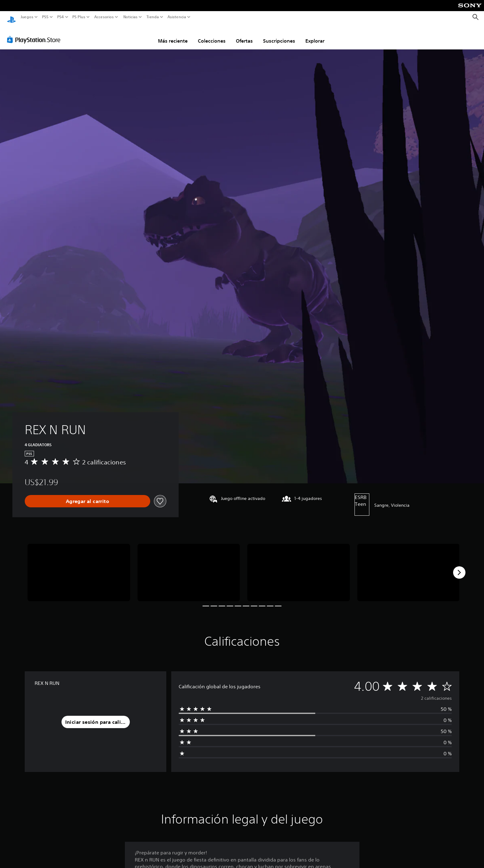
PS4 (60, 17)
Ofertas (244, 35)
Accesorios (104, 17)
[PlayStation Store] (35, 34)
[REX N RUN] (79, 567)
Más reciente (173, 35)
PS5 (45, 17)
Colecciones (212, 35)
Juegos (27, 17)
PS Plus (79, 17)
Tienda (152, 17)
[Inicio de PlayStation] (11, 17)
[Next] (459, 567)
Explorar (315, 35)
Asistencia (177, 17)
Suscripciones (279, 35)
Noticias (130, 17)
